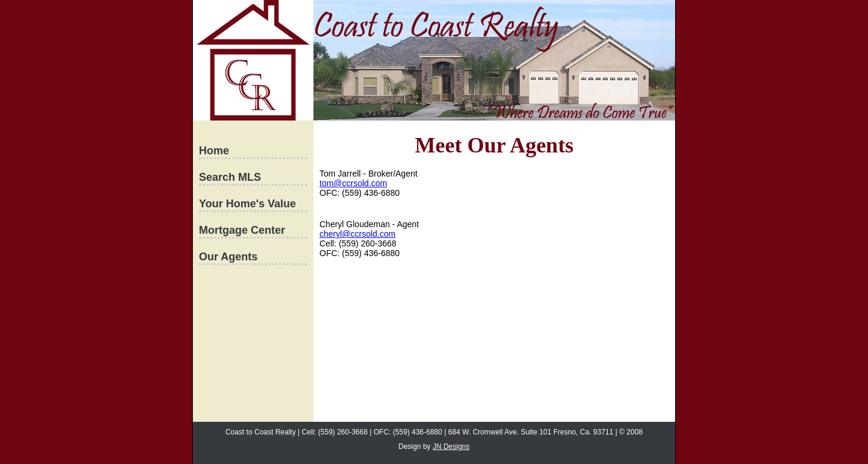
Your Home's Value (247, 204)
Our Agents (228, 257)
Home (214, 151)
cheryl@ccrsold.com (357, 234)
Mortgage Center (242, 230)
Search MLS (230, 177)
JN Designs (451, 447)
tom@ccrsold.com (353, 183)
